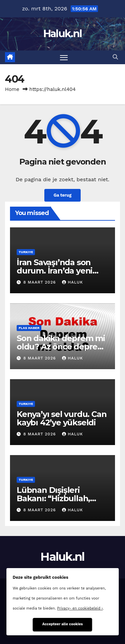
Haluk (72, 282)
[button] (115, 57)
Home (12, 89)
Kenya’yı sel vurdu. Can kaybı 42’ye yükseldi (61, 418)
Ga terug (63, 195)
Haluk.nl (62, 34)
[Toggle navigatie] (64, 58)
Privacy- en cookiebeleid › (80, 608)
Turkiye (26, 252)
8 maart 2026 (40, 282)
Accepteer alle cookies (63, 624)
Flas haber (29, 328)
